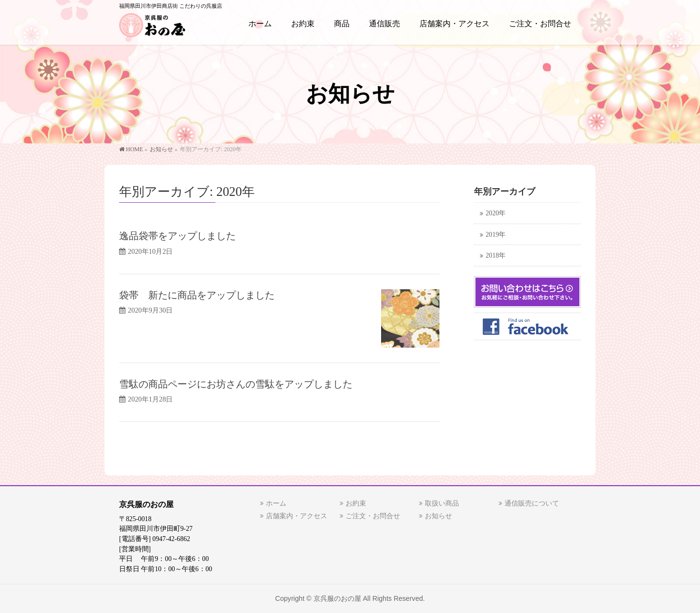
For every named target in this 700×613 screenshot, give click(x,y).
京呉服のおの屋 (337, 598)
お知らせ (438, 516)
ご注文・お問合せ (373, 516)
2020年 (496, 213)
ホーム (276, 503)
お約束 (356, 503)
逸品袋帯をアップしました (177, 236)
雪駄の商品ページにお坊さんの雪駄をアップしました (236, 384)
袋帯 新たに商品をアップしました (197, 295)
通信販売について (532, 503)
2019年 (496, 235)
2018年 (496, 255)
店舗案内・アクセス (297, 516)
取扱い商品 (442, 503)
